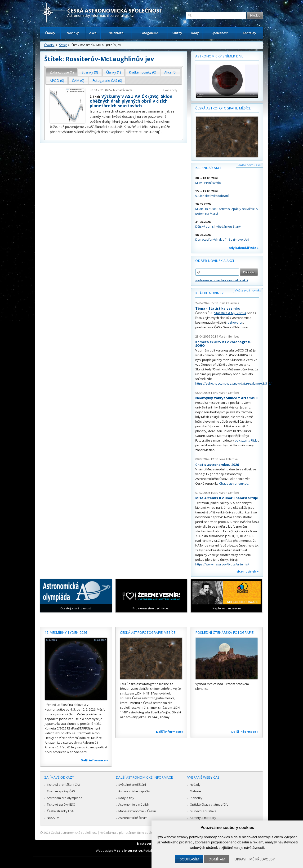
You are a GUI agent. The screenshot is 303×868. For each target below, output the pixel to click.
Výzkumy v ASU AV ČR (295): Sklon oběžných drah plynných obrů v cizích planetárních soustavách (131, 101)
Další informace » (94, 760)
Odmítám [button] (217, 859)
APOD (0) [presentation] (57, 80)
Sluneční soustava (203, 811)
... (162, 132)
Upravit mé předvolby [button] (255, 859)
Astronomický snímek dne (219, 56)
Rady (195, 33)
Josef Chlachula (229, 303)
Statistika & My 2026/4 (230, 313)
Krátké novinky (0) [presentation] (143, 72)
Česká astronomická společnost (74, 833)
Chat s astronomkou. (234, 483)
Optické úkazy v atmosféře (209, 804)
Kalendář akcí (208, 168)
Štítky (63, 45)
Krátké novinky (209, 293)
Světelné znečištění (132, 785)
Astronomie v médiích (134, 804)
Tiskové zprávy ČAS (61, 791)
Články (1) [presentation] (114, 72)
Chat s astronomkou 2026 (217, 465)
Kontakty (250, 33)
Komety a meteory (203, 818)
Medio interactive (128, 851)
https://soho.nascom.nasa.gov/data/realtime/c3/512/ (233, 383)
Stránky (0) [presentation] (90, 72)
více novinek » (248, 571)
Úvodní (49, 45)
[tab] (62, 72)
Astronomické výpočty (134, 791)
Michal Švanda (123, 90)
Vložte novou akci (249, 165)
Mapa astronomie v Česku (137, 811)
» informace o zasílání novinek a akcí (222, 280)
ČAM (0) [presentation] (78, 80)
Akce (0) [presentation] (170, 72)
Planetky (196, 798)
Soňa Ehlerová (228, 459)
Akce (93, 33)
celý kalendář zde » (244, 248)
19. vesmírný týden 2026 (66, 632)
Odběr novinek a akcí (215, 261)
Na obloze (116, 33)
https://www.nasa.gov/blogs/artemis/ (222, 564)
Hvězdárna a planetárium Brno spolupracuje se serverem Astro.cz (147, 833)
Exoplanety (170, 90)
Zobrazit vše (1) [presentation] (62, 72)
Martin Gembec (229, 336)
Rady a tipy (126, 798)
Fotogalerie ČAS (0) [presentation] (107, 80)
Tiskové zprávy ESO (61, 804)
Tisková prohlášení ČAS (64, 785)
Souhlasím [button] (189, 859)
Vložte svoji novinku (248, 290)
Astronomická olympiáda (65, 798)
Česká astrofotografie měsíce (223, 108)
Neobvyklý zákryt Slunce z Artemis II (226, 398)
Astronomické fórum (133, 818)
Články (50, 33)
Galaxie (195, 791)
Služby (177, 33)
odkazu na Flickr (246, 440)
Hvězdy (195, 785)
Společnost (220, 33)
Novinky (73, 33)
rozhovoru (234, 322)
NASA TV (53, 818)
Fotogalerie (149, 33)
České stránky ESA (60, 811)
